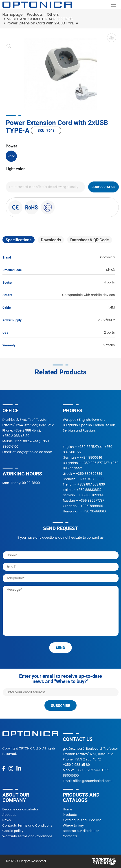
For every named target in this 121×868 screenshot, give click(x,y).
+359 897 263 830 (91, 484)
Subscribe (60, 706)
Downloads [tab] (51, 240)
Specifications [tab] (19, 240)
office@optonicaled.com (32, 452)
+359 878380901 (92, 479)
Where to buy (73, 825)
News (7, 820)
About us (9, 815)
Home (68, 809)
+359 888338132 (89, 490)
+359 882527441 (27, 441)
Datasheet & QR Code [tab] (90, 240)
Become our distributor (20, 809)
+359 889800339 (89, 474)
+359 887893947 (92, 495)
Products (35, 14)
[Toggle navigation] (114, 5)
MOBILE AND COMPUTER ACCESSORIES (40, 19)
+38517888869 (92, 506)
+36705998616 (95, 511)
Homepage (13, 14)
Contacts (70, 836)
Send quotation (103, 187)
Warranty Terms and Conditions (27, 836)
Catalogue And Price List (82, 820)
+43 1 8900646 (91, 458)
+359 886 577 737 (95, 463)
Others (53, 14)
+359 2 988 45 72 (27, 430)
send (60, 648)
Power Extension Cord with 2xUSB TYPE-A (43, 23)
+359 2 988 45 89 (16, 436)
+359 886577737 (91, 501)
